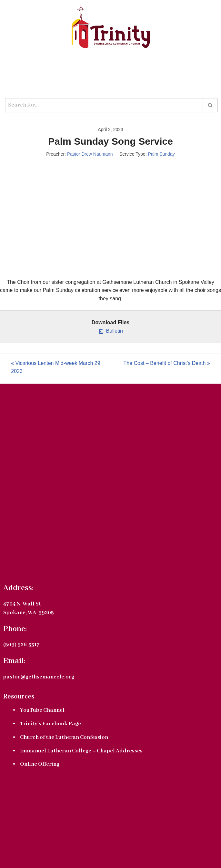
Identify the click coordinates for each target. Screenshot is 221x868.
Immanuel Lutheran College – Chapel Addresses (81, 751)
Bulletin (110, 330)
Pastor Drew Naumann (90, 154)
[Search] (104, 105)
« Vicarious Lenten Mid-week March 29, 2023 (56, 367)
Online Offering (40, 764)
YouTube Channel (42, 710)
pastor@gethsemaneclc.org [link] (39, 677)
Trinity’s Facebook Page (50, 724)
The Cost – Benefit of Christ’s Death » (166, 363)
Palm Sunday (161, 154)
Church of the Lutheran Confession (64, 737)
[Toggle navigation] (211, 76)
